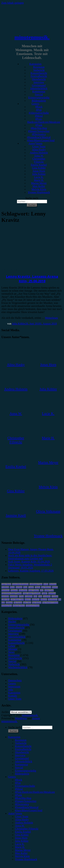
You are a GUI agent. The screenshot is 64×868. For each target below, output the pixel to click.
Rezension (39, 67)
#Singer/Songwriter (39, 131)
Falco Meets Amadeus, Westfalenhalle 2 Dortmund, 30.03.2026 (30, 566)
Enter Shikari (34, 590)
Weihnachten (7, 606)
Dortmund (6, 590)
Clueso (37, 587)
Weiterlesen (51, 318)
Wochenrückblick (18, 667)
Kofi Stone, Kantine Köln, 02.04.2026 (29, 562)
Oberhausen (53, 599)
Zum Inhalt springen (13, 3)
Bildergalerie (39, 101)
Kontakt (13, 696)
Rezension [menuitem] (21, 740)
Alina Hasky (39, 150)
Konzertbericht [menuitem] (23, 746)
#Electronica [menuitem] (22, 804)
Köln (35, 596)
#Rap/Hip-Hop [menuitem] (23, 798)
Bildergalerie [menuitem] (22, 774)
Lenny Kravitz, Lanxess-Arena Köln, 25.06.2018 (32, 279)
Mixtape (13, 649)
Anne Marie (6, 584)
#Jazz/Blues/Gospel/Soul (41, 140)
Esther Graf (49, 590)
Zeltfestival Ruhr (33, 606)
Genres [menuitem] (12, 777)
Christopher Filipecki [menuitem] (27, 829)
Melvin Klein (39, 189)
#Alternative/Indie (39, 113)
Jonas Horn (39, 171)
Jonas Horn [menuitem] (21, 838)
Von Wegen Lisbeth (50, 603)
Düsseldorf (23, 590)
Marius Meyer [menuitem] (23, 850)
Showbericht (39, 79)
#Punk (39, 125)
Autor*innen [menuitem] (15, 813)
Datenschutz (15, 680)
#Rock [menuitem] (19, 780)
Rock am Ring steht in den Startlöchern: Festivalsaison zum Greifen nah (30, 557)
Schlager (9, 603)
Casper (31, 587)
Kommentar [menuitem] (22, 764)
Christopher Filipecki (39, 160)
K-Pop (21, 596)
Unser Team (39, 146)
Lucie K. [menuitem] (20, 844)
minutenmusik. (32, 37)
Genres (35, 104)
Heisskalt (5, 596)
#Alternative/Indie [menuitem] (25, 786)
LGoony (55, 596)
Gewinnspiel (39, 85)
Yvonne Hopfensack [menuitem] (26, 859)
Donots (55, 587)
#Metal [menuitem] (19, 789)
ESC (42, 590)
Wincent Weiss (19, 606)
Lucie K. (39, 177)
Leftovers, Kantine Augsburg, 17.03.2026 (31, 571)
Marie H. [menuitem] (20, 847)
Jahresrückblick (39, 88)
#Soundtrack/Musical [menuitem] (27, 807)
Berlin (46, 584)
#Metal (39, 116)
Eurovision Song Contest (12, 593)
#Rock (39, 107)
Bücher (12, 621)
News (11, 652)
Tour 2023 (27, 603)
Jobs (11, 690)
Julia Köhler (39, 174)
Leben (12, 646)
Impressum (14, 687)
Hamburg (52, 593)
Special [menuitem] (19, 768)
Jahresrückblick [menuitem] (24, 761)
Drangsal (14, 590)
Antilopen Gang (36, 584)
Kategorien (35, 64)
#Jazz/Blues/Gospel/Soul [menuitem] (29, 810)
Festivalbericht (39, 76)
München (36, 599)
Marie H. (39, 180)
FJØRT (44, 593)
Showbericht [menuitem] (22, 752)
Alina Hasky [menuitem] (22, 820)
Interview (39, 82)
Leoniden (47, 596)
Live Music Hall (17, 599)
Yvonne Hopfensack (39, 192)
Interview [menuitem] (20, 755)
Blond (12, 587)
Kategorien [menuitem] (14, 737)
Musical (28, 599)
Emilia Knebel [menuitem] (23, 832)
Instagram (14, 596)
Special (39, 95)
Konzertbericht (39, 73)
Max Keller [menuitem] (21, 853)
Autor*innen (35, 143)
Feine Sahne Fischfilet (32, 593)
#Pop (39, 110)
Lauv (40, 596)
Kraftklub (29, 596)
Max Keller (39, 186)
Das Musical (46, 587)
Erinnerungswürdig (39, 98)
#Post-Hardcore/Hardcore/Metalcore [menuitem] (35, 792)
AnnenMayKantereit (20, 584)
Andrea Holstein (39, 153)
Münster (44, 599)
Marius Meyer (39, 183)
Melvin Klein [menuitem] (22, 856)
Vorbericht (39, 70)
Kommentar (39, 91)
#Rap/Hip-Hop (39, 128)
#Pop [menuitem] (18, 783)
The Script (18, 603)
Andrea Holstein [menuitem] (24, 823)
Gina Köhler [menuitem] (22, 835)
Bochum (19, 587)
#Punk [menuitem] (19, 795)
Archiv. (5, 712)
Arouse (36, 718)
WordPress (21, 718)
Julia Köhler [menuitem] (22, 841)
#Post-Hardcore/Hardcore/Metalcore (44, 120)
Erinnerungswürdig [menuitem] (26, 771)
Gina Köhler (39, 168)
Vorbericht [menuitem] (21, 743)
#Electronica (39, 134)
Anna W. (39, 156)
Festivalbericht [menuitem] (23, 749)
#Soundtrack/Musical (39, 137)
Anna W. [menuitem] (20, 826)
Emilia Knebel (39, 165)
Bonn (25, 587)
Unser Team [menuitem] (22, 816)
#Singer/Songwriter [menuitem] (26, 801)
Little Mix (6, 599)
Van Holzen (37, 603)
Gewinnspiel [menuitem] (22, 758)
